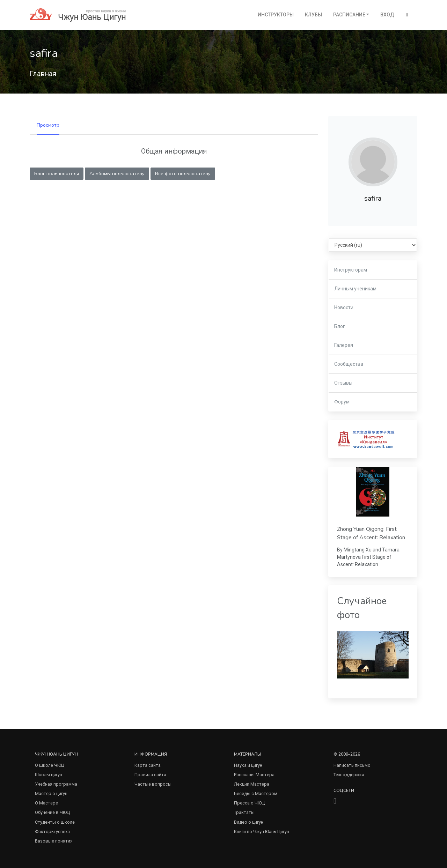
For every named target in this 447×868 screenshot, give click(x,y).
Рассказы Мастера (254, 775)
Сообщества (349, 364)
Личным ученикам (355, 289)
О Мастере (46, 803)
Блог (340, 326)
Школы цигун (49, 775)
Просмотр (48, 125)
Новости (344, 307)
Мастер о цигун (51, 793)
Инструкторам (351, 270)
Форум (342, 402)
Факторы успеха (52, 832)
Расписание (349, 15)
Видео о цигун (249, 822)
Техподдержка (349, 775)
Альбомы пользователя (117, 174)
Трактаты (244, 812)
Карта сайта (148, 765)
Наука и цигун (248, 765)
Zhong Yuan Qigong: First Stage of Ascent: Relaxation (371, 533)
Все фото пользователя (183, 174)
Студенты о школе (55, 822)
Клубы (313, 15)
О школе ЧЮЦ (50, 765)
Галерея (344, 345)
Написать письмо (352, 765)
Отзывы (343, 383)
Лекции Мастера (252, 784)
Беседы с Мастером (256, 793)
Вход (387, 15)
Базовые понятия (54, 841)
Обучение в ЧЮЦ (52, 812)
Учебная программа (56, 784)
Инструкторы (276, 15)
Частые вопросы (153, 784)
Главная (43, 74)
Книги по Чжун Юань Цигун (262, 832)
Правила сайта (150, 775)
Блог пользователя (57, 174)
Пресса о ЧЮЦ (249, 803)
